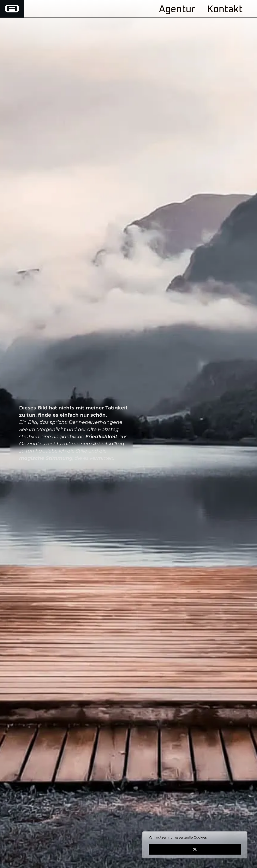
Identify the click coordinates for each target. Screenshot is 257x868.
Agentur (177, 9)
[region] (195, 845)
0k (195, 849)
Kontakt (225, 9)
